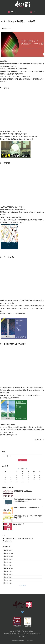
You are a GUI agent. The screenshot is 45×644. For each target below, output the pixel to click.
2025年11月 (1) (9, 553)
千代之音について (35, 634)
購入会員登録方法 (19, 524)
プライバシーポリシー (28, 631)
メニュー (36, 12)
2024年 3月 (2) (9, 580)
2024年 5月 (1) (9, 574)
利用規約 (18, 631)
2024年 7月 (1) (9, 571)
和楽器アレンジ (7, 28)
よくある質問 (25, 634)
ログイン (13, 12)
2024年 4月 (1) (9, 577)
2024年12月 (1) (9, 568)
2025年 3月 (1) (9, 562)
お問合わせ (22, 636)
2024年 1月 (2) (9, 583)
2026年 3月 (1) (9, 550)
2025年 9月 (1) (9, 559)
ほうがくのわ (8, 541)
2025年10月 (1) (9, 556)
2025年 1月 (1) (9, 565)
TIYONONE (8, 539)
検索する (22, 460)
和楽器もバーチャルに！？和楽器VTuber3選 (26, 508)
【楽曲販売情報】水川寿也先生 (23, 491)
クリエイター (18, 539)
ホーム (12, 631)
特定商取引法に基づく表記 (12, 634)
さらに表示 (22, 586)
